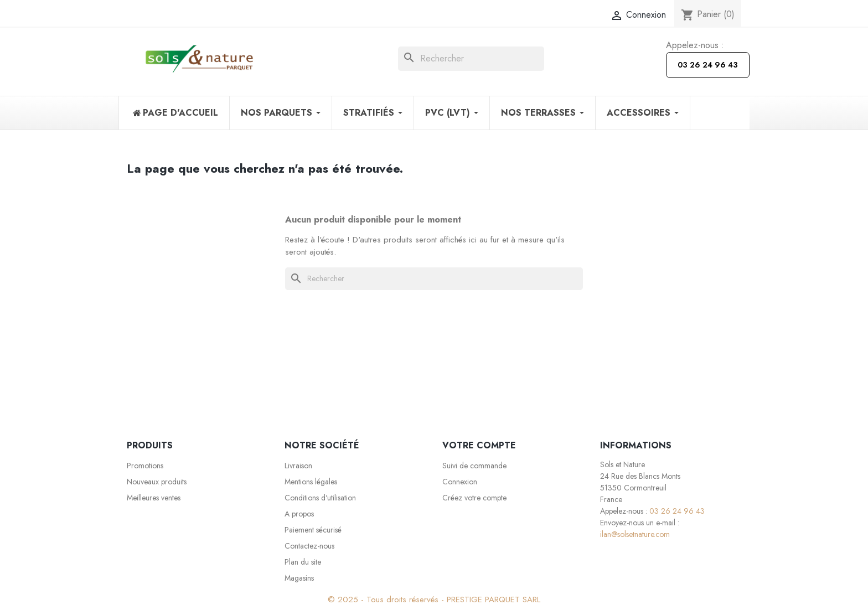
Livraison (298, 466)
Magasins (299, 578)
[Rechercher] (471, 59)
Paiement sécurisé (313, 530)
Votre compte (479, 445)
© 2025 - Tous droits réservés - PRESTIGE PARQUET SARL (434, 600)
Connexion (460, 482)
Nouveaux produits (157, 482)
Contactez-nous (309, 546)
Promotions (145, 466)
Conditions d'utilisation (320, 498)
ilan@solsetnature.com (635, 534)
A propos (299, 514)
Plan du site (303, 562)
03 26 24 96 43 (708, 65)
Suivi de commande (474, 466)
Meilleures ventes (154, 498)
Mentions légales (311, 482)
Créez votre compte (474, 498)
